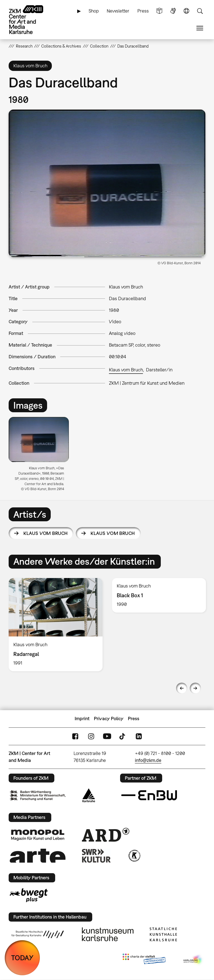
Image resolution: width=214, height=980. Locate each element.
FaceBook (75, 736)
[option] (41, 456)
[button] (107, 183)
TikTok (123, 736)
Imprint (82, 719)
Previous (182, 688)
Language (186, 11)
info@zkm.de (148, 760)
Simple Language (159, 11)
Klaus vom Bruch (126, 370)
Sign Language (173, 11)
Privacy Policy (109, 719)
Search (200, 11)
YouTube (107, 736)
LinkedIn (139, 736)
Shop (94, 11)
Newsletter (118, 11)
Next (195, 688)
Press (143, 11)
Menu (200, 28)
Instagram (91, 736)
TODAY (22, 958)
